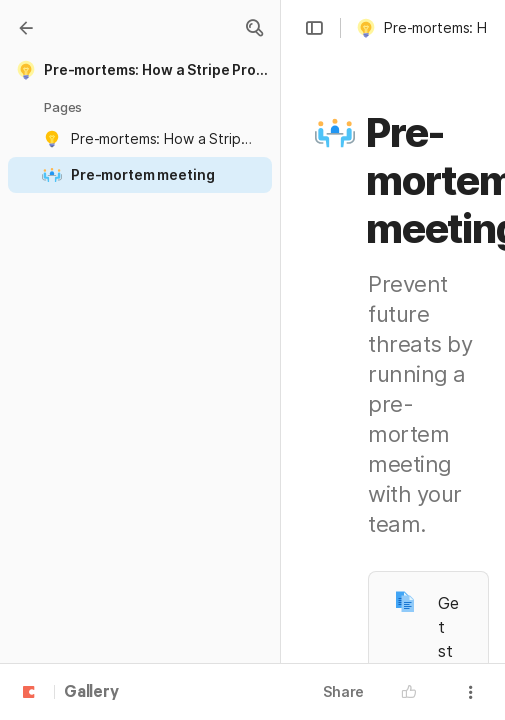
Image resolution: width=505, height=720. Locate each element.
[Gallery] (26, 28)
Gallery (91, 693)
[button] (254, 28)
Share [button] (343, 691)
